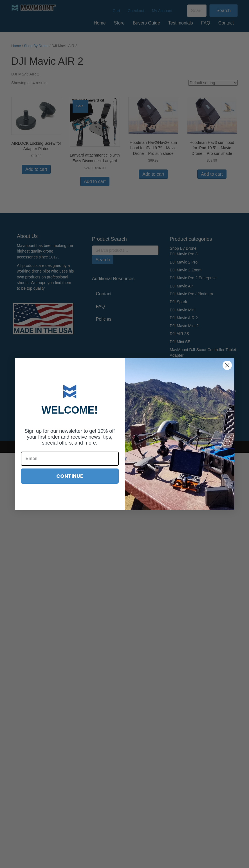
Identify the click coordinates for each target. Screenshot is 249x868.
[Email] (70, 459)
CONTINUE (70, 476)
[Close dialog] (227, 365)
